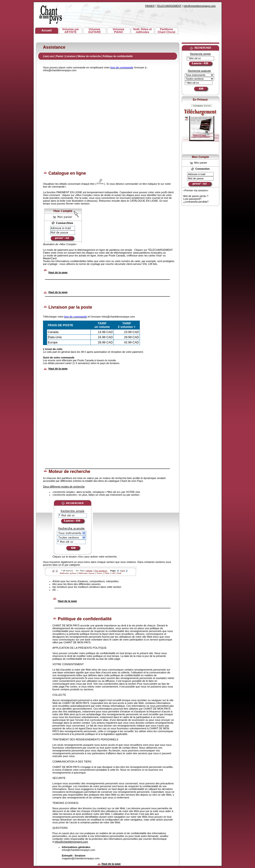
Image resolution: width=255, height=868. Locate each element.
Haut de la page (58, 272)
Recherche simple (200, 54)
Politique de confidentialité (118, 56)
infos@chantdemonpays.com (71, 842)
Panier (60, 56)
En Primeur (200, 100)
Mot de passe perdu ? (196, 196)
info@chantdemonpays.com (200, 6)
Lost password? (192, 199)
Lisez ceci (49, 56)
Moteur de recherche (89, 56)
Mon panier (198, 163)
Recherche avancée (200, 71)
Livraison (71, 56)
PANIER (150, 6)
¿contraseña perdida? (196, 202)
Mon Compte (200, 157)
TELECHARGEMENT (169, 6)
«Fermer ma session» (196, 190)
